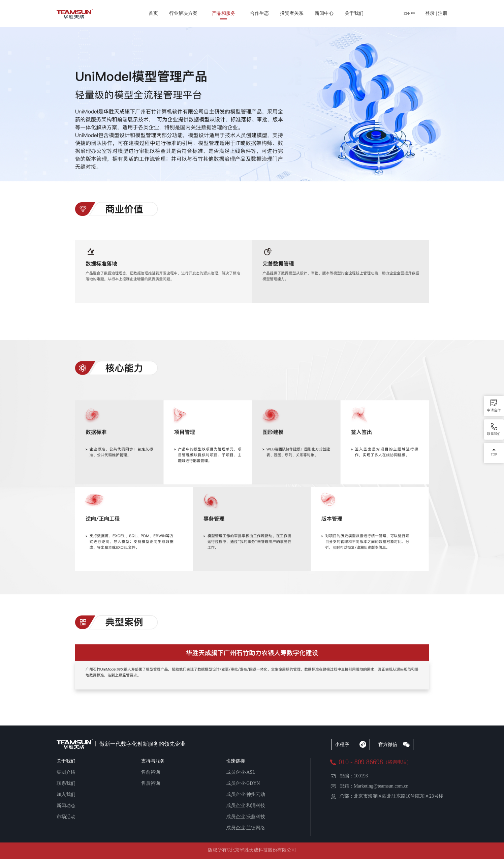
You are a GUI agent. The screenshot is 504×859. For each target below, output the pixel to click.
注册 (443, 13)
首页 (153, 13)
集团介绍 (66, 772)
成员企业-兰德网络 (246, 828)
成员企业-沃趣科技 (246, 817)
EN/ (407, 13)
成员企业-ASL (241, 772)
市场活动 (66, 817)
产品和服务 (224, 13)
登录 (430, 13)
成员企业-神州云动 (246, 794)
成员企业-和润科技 (246, 806)
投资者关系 (292, 13)
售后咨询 (151, 783)
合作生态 (259, 13)
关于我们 (354, 13)
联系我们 (66, 783)
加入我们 (66, 794)
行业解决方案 (183, 13)
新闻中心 (324, 13)
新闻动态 (66, 806)
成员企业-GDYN (243, 783)
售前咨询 (151, 772)
